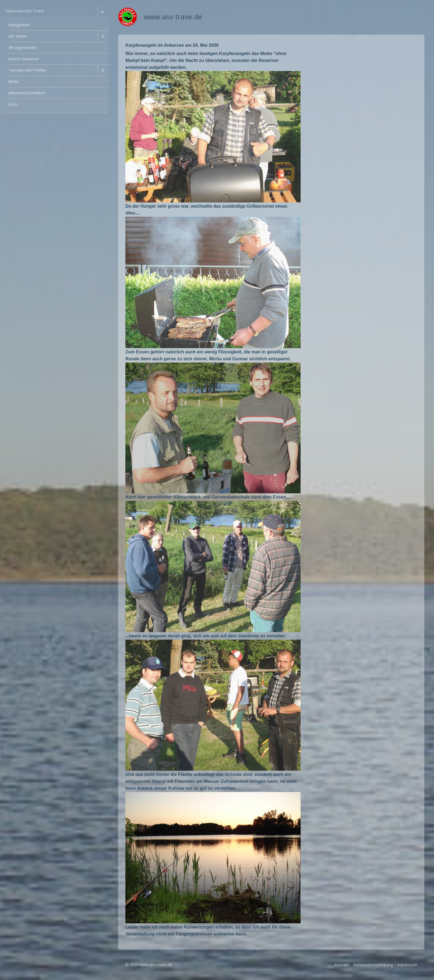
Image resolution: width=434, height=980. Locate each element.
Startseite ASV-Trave (25, 11)
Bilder (14, 81)
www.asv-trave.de (173, 17)
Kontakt (342, 965)
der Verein (18, 36)
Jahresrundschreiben (27, 93)
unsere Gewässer (24, 59)
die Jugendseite (22, 47)
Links (13, 104)
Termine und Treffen (27, 70)
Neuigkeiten (19, 25)
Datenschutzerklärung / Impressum (385, 965)
